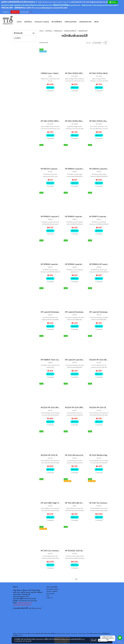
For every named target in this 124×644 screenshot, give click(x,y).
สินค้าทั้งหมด (28, 22)
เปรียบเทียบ (51, 91)
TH (31, 12)
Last (76, 579)
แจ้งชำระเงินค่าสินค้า (71, 22)
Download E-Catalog (42, 22)
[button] (103, 22)
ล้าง (34, 33)
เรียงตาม (89, 43)
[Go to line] (120, 638)
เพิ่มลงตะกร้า (50, 88)
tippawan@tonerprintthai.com (22, 605)
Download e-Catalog (52, 589)
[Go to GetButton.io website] (120, 642)
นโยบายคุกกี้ (28, 641)
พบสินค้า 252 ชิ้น (44, 43)
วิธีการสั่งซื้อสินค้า (57, 22)
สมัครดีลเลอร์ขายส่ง (85, 22)
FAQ (48, 596)
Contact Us (50, 598)
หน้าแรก (19, 22)
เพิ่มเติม (96, 22)
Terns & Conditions (52, 591)
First (73, 579)
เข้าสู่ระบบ (6, 12)
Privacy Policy (51, 594)
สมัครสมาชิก (15, 12)
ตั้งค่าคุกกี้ (94, 640)
